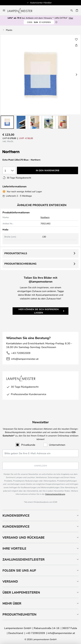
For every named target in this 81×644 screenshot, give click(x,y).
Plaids (9, 30)
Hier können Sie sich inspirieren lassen (39, 311)
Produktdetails (16, 253)
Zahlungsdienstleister (24, 559)
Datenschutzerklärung (55, 494)
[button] (7, 122)
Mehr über (12, 603)
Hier (71, 18)
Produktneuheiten (19, 614)
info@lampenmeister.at (25, 359)
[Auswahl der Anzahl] (9, 170)
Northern (45, 217)
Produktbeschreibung (20, 264)
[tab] (40, 515)
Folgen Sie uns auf (19, 570)
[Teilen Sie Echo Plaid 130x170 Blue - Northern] (76, 45)
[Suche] (72, 10)
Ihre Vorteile (14, 548)
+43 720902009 (21, 353)
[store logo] (22, 10)
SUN (39, 22)
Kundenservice (16, 515)
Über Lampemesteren (21, 592)
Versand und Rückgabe (24, 537)
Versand (10, 581)
